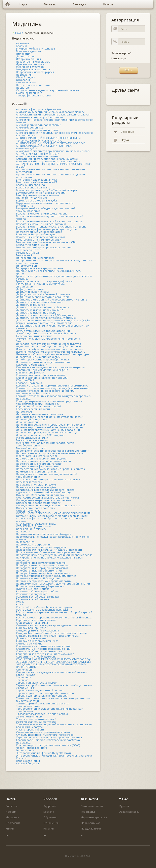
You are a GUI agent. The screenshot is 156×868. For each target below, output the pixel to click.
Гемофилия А (24, 255)
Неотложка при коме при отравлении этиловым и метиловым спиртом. (48, 481)
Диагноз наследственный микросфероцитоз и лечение (52, 299)
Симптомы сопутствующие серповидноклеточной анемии (54, 625)
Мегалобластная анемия (32, 440)
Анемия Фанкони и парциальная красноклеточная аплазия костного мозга (54, 134)
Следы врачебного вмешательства (39, 651)
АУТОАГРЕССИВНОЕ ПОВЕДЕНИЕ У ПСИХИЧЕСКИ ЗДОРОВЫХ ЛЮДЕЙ (53, 165)
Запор (20, 341)
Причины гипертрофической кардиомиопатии (46, 576)
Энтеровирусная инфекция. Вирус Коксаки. (44, 753)
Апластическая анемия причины (37, 156)
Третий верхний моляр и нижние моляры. (43, 703)
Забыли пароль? (121, 53)
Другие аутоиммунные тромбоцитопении (43, 331)
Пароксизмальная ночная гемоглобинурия (44, 534)
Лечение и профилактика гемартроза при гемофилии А (52, 425)
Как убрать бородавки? (31, 365)
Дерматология (25, 56)
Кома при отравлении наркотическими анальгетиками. (52, 385)
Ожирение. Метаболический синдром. (41, 495)
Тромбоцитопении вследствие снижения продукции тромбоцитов (50, 710)
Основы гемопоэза (28, 511)
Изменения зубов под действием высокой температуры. (53, 354)
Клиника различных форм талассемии (41, 375)
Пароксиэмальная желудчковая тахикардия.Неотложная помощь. (53, 538)
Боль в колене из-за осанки (34, 187)
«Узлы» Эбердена (27, 763)
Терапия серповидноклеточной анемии (42, 696)
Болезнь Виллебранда (30, 185)
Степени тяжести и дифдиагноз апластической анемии (52, 672)
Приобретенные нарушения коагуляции (42, 568)
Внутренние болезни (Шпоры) (35, 49)
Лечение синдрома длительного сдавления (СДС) (48, 432)
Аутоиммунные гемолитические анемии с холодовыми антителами (51, 176)
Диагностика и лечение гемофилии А (40, 310)
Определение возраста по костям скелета (43, 500)
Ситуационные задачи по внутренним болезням (47, 90)
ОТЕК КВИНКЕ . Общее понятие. (36, 524)
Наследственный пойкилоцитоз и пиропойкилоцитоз (50, 469)
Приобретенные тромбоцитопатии (39, 571)
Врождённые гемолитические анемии (41, 237)
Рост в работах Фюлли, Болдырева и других (44, 607)
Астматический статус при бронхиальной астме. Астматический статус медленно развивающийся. (48, 160)
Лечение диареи (27, 422)
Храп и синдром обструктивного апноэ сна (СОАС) (48, 745)
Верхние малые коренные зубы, (37, 200)
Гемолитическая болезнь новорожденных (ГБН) (47, 242)
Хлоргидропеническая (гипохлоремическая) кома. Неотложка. (48, 741)
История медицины (28, 59)
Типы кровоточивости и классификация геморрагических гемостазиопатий (53, 700)
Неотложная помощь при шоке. (36, 485)
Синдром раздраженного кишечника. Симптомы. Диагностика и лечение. (48, 637)
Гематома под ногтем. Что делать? (38, 240)
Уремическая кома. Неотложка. (36, 722)
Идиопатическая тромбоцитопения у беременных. (49, 346)
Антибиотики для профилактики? (37, 154)
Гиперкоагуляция (27, 266)
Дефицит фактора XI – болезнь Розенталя (43, 294)
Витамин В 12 (25, 206)
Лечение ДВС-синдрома (31, 419)
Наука (18, 33)
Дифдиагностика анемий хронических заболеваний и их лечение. (53, 327)
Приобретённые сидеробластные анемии (43, 573)
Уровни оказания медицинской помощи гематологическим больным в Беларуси (54, 726)
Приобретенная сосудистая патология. (41, 563)
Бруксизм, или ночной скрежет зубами (41, 193)
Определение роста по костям (36, 508)
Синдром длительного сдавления (37, 630)
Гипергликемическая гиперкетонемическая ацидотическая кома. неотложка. (55, 262)
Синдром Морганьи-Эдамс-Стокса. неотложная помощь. (52, 633)
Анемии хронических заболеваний (39, 125)
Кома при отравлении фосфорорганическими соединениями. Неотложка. (45, 392)
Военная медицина (28, 51)
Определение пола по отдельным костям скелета (48, 505)
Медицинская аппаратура (33, 69)
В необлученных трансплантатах (38, 195)
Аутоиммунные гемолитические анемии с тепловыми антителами (50, 170)
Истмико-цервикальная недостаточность (43, 362)
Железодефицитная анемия (34, 336)
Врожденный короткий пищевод (37, 234)
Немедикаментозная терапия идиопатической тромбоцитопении (47, 475)
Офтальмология (26, 82)
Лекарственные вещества (33, 62)
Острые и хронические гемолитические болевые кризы (52, 516)
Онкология (23, 80)
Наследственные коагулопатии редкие (41, 458)
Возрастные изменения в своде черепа (42, 213)
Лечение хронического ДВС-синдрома (41, 435)
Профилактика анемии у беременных (40, 586)
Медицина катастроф (30, 67)
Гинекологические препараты (36, 258)
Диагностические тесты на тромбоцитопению (46, 318)
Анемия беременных (29, 127)
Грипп (20, 273)
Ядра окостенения (28, 761)
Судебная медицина (29, 93)
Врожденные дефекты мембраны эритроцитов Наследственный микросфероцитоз (46, 230)
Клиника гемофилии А (30, 372)
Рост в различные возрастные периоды (42, 610)
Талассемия (24, 677)
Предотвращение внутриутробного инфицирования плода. (55, 555)
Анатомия (22, 43)
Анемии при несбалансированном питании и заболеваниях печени (55, 121)
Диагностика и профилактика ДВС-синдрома (45, 315)
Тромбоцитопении (28, 706)
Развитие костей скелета (32, 599)
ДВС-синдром (25, 286)
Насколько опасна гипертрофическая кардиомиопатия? (52, 451)
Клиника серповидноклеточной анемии (42, 378)
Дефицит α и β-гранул (30, 289)
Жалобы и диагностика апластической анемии (46, 333)
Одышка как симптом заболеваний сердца (44, 492)
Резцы (20, 602)
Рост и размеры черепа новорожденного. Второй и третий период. (54, 614)
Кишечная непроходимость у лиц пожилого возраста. (51, 367)
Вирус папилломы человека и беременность (45, 203)
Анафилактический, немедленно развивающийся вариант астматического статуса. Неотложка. (54, 116)
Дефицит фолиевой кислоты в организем (43, 297)
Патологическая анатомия (33, 85)
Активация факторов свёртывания (39, 109)
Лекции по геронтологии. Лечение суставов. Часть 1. (50, 417)
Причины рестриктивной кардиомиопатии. (44, 581)
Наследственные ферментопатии (38, 466)
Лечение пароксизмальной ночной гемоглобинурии (50, 427)
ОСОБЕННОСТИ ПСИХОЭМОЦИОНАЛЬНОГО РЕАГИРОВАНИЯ (53, 513)
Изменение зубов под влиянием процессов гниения (50, 349)
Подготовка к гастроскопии (34, 544)
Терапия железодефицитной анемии (40, 690)
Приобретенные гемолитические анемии (43, 565)
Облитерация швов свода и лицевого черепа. (46, 490)
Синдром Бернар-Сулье (31, 628)
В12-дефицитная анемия (32, 198)
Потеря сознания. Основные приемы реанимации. (49, 552)
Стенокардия (25, 670)
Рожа (19, 604)
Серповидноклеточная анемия (36, 620)
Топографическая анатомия (34, 95)
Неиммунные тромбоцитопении (37, 471)
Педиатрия (23, 88)
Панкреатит (24, 531)
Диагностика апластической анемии (40, 302)
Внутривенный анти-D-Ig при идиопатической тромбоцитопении (46, 210)
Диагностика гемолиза (31, 305)
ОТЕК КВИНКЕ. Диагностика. (34, 526)
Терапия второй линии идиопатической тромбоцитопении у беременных (54, 686)
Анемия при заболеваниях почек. (38, 130)
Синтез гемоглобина (29, 643)
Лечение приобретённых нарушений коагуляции (48, 430)
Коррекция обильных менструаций (39, 406)
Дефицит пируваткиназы (32, 292)
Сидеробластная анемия (32, 623)
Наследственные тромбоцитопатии (39, 464)
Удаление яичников (29, 716)
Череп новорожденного (32, 748)
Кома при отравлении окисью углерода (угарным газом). (52, 388)
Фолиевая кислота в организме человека (43, 732)
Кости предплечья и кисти (33, 409)
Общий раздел (26, 77)
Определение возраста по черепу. (39, 503)
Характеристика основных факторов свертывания (49, 737)
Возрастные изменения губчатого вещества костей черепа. (50, 217)
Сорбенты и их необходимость (36, 657)
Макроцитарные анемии (32, 438)
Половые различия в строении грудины (42, 547)
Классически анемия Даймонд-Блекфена (42, 370)
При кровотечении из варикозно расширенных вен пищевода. (50, 559)
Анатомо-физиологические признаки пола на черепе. (51, 112)
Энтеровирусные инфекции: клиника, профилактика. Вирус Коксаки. (54, 757)
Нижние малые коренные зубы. (36, 487)
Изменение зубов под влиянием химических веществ (51, 352)
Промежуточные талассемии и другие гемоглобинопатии (53, 584)
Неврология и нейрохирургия (35, 72)
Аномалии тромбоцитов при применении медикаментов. (53, 151)
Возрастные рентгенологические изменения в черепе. (52, 227)
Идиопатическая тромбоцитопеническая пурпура (49, 344)
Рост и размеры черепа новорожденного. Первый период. (54, 617)
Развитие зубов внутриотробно (37, 591)
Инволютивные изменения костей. (39, 357)
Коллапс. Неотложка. (29, 383)
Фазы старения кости (30, 729)
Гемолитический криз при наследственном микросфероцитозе (44, 249)
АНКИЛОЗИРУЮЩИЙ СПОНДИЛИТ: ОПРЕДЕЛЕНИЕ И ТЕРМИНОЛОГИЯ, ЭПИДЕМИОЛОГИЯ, (48, 139)
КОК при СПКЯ (25, 380)
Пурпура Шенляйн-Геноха (33, 589)
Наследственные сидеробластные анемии (43, 461)
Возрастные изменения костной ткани (41, 224)
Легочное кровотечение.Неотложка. (40, 414)
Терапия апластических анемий (37, 683)
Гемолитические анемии (32, 245)
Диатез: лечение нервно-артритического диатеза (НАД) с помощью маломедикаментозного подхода (53, 322)
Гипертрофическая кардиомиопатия (40, 268)
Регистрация (119, 58)
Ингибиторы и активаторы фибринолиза (42, 359)
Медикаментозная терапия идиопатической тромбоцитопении (45, 444)
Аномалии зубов (27, 148)
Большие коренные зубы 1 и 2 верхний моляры (46, 190)
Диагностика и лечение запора (36, 313)
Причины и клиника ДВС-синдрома (38, 578)
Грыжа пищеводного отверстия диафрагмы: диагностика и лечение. (54, 277)
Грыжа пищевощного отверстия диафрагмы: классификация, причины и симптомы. (45, 283)
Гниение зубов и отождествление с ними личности (49, 271)
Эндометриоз (25, 750)
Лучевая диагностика (30, 64)
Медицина (27, 24)
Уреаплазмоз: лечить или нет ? (36, 719)
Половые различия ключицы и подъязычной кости (49, 550)
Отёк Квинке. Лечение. (31, 529)
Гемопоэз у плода (27, 253)
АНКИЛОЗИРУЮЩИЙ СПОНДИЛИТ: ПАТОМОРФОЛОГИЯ (51, 143)
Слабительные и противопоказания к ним (43, 646)
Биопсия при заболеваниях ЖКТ (37, 180)
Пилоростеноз (25, 542)
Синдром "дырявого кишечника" (37, 641)
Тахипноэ (22, 680)
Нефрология (24, 75)
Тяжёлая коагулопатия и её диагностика (42, 714)
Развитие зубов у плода (32, 594)
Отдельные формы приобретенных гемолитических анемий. (50, 520)
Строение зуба (26, 675)
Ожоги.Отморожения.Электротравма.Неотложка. (48, 498)
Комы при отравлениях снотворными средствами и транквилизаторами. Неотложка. (49, 402)
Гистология (23, 54)
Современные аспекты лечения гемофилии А (45, 654)
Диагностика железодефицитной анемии (43, 307)
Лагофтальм (24, 412)
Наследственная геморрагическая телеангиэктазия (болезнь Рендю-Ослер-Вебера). (50, 455)
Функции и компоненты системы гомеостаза (45, 735)
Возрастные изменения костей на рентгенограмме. (49, 221)
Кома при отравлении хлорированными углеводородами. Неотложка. (53, 397)
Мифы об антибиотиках (31, 448)
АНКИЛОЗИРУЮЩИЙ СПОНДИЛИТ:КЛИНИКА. (44, 146)
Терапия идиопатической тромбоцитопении (45, 693)
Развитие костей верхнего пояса (37, 597)
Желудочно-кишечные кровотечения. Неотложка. (48, 339)
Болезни (22, 46)
